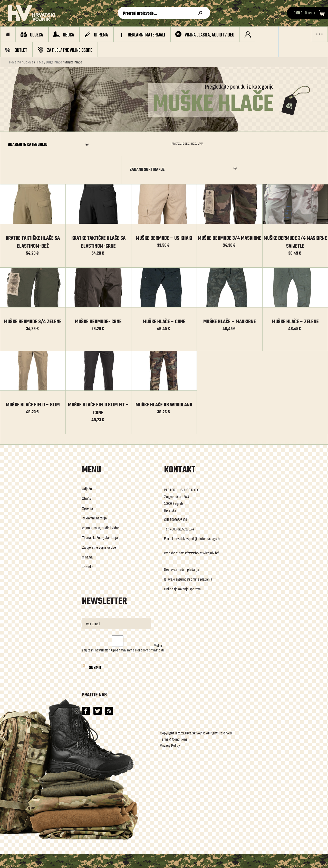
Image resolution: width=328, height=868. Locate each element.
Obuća (69, 35)
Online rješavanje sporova (182, 564)
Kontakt (87, 542)
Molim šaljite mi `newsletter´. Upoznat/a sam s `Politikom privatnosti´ (123, 623)
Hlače (40, 62)
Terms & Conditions (174, 714)
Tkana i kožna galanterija (100, 513)
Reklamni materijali (146, 35)
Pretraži (201, 13)
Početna (15, 62)
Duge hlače (54, 62)
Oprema (101, 35)
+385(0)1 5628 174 (182, 504)
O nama (87, 532)
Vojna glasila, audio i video (210, 35)
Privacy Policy (170, 721)
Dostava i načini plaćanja (182, 545)
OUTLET (21, 50)
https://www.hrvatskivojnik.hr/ (199, 528)
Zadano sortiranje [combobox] (256, 145)
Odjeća (37, 35)
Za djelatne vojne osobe (70, 50)
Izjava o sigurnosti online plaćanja (188, 554)
